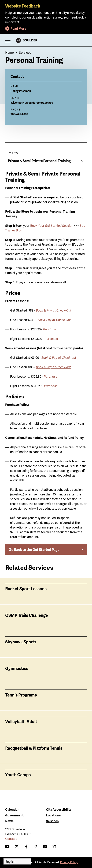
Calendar (12, 809)
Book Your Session (52, 225)
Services (25, 52)
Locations (53, 815)
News (9, 821)
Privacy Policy (69, 862)
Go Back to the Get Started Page (34, 549)
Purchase (51, 339)
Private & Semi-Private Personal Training (39, 161)
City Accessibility (59, 809)
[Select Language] (17, 861)
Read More (18, 28)
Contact (11, 839)
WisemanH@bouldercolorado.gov (32, 103)
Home (10, 52)
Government (14, 815)
